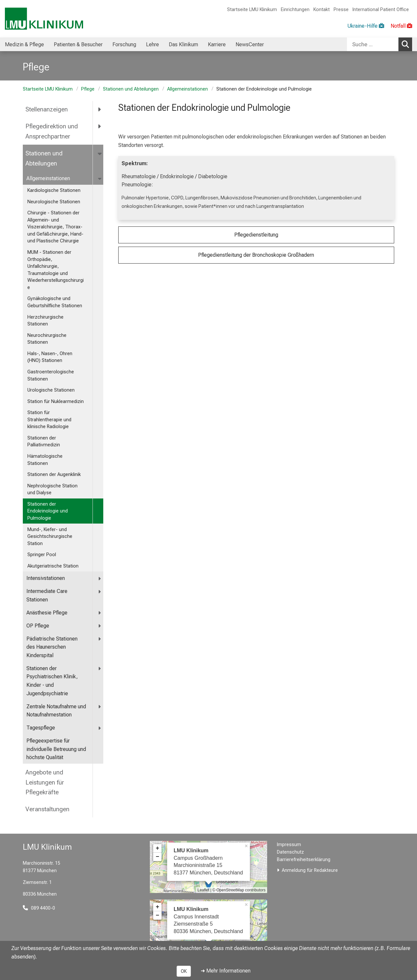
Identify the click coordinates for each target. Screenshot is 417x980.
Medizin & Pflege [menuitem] (24, 44)
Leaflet (203, 890)
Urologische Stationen (51, 390)
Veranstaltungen (47, 809)
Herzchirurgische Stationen (45, 321)
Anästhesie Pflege (47, 613)
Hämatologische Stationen (45, 460)
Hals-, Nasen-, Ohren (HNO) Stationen (50, 357)
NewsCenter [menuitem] (250, 44)
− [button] (158, 857)
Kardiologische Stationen (54, 190)
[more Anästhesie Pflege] (100, 613)
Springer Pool (42, 555)
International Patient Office (381, 10)
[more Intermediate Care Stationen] (100, 591)
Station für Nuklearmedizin (56, 402)
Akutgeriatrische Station (53, 566)
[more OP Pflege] (100, 626)
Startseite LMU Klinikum (252, 10)
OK (184, 971)
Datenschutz (290, 852)
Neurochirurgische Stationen (47, 339)
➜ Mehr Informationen (226, 971)
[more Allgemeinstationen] (100, 179)
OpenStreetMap (230, 890)
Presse (341, 10)
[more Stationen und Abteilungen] (100, 153)
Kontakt (322, 10)
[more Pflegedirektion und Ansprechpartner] (100, 126)
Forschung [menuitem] (124, 44)
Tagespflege (41, 728)
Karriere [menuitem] (217, 44)
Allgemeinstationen (187, 89)
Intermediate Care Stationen (47, 595)
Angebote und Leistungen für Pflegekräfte (45, 782)
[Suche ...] (373, 44)
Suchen (407, 44)
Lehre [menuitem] (152, 44)
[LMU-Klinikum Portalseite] (44, 19)
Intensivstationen (46, 578)
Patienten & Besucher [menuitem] (78, 44)
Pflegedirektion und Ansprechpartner (52, 131)
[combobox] (380, 44)
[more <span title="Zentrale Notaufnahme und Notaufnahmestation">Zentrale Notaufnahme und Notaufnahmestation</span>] (100, 707)
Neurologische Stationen (54, 202)
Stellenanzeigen (47, 109)
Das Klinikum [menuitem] (183, 44)
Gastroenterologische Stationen (51, 375)
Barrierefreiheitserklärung (304, 860)
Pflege (88, 89)
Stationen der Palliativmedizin (44, 442)
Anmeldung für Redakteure (310, 870)
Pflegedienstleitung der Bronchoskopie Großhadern (256, 255)
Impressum (289, 845)
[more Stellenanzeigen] (100, 109)
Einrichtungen (295, 10)
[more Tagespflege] (100, 728)
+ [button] (158, 848)
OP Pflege (38, 626)
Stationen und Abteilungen (131, 89)
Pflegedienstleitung (256, 235)
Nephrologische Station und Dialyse (52, 490)
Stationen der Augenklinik (54, 475)
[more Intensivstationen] (100, 578)
